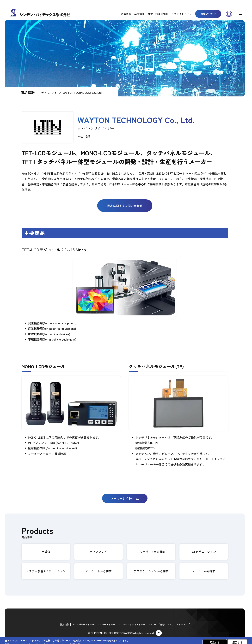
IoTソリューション (204, 552)
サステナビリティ (182, 14)
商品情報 (139, 14)
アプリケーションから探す (151, 571)
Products (37, 532)
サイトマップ (183, 624)
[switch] (240, 14)
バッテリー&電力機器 (151, 552)
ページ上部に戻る (159, 633)
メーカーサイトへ (125, 498)
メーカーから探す (204, 571)
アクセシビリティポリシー (132, 624)
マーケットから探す (98, 571)
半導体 (46, 552)
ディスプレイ (49, 93)
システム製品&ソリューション (46, 571)
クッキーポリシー (106, 624)
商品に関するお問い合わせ (125, 206)
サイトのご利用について (161, 624)
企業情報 (126, 14)
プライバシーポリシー (83, 624)
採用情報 (65, 624)
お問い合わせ (208, 14)
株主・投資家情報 (158, 14)
